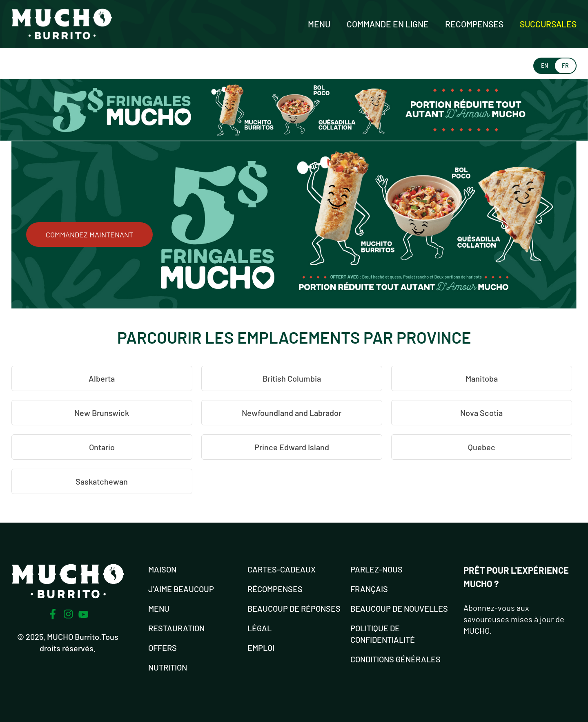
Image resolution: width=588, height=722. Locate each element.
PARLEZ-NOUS (376, 569)
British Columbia (292, 378)
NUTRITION (168, 667)
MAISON (162, 569)
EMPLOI (261, 648)
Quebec (482, 447)
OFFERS (163, 648)
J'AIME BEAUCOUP (181, 589)
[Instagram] (68, 614)
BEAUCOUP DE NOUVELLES (399, 608)
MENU (159, 608)
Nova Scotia (481, 413)
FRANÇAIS (369, 589)
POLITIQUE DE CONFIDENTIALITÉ (383, 634)
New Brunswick (102, 413)
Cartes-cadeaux (282, 569)
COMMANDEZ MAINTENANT (89, 235)
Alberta (102, 378)
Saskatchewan (102, 481)
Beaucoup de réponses (294, 608)
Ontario (102, 447)
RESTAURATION (176, 628)
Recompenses (474, 24)
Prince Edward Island (292, 447)
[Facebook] (53, 614)
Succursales (548, 24)
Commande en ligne (388, 24)
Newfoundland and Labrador (292, 413)
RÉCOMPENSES (275, 589)
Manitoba (482, 378)
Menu (319, 24)
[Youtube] (84, 614)
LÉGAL (259, 628)
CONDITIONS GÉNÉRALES (395, 659)
